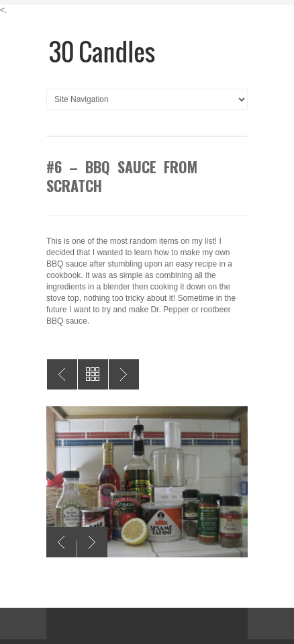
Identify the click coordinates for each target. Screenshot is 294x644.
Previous (61, 542)
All (93, 374)
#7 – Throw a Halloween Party (62, 374)
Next (92, 542)
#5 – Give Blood (124, 374)
